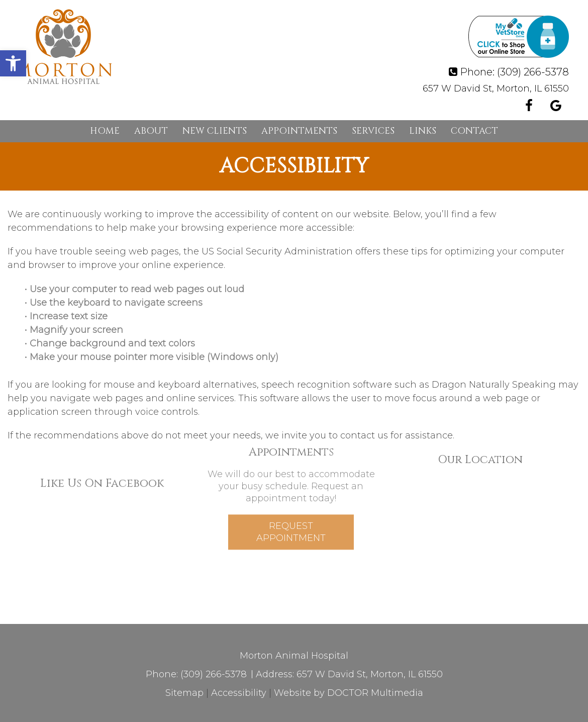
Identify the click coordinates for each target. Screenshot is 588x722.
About (151, 131)
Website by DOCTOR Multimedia (349, 693)
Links (423, 131)
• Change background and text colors (111, 343)
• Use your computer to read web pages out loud (136, 289)
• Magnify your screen (75, 330)
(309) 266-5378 (533, 72)
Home (105, 131)
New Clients (215, 131)
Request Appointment (291, 514)
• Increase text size (67, 316)
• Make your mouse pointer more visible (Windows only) (152, 357)
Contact (474, 131)
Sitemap (184, 693)
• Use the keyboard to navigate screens (115, 303)
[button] (13, 63)
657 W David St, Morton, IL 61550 (496, 88)
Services (373, 131)
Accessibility (239, 693)
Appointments (299, 131)
